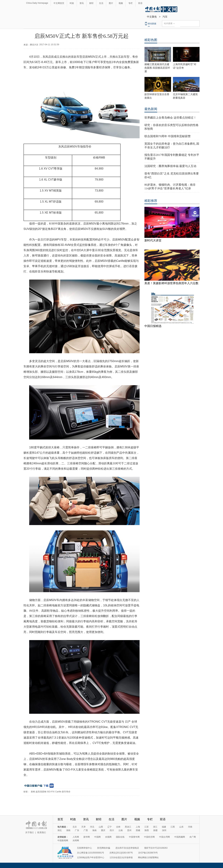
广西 (86, 830)
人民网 (76, 837)
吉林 (118, 827)
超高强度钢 (41, 792)
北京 (75, 827)
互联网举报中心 (84, 848)
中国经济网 (149, 837)
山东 (181, 827)
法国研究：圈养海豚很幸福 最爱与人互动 (170, 166)
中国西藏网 (180, 837)
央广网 (193, 837)
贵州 (129, 830)
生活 (101, 3)
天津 (83, 827)
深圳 (164, 830)
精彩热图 (151, 40)
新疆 (155, 830)
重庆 (103, 830)
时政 (72, 3)
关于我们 (30, 832)
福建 (164, 827)
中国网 (97, 837)
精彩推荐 (151, 201)
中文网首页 (59, 3)
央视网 (108, 837)
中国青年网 (134, 837)
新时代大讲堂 (153, 240)
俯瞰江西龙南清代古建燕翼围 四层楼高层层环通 (157, 68)
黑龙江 (128, 827)
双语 (140, 3)
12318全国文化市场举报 (121, 858)
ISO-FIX (51, 792)
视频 (121, 3)
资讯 (82, 3)
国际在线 (120, 837)
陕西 (147, 830)
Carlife (58, 792)
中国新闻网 (63, 840)
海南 (94, 830)
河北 (92, 827)
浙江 (155, 827)
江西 (173, 827)
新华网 (87, 837)
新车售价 (66, 792)
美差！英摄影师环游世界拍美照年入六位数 (171, 283)
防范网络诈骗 (104, 848)
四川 (112, 830)
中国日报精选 (153, 326)
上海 (138, 827)
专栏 (131, 3)
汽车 (165, 17)
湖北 (60, 830)
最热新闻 (151, 109)
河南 (190, 827)
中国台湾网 (164, 837)
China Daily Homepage (37, 3)
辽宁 (110, 827)
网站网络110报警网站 (148, 858)
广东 (77, 830)
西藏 (138, 830)
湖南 (68, 830)
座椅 (33, 792)
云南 (121, 830)
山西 (101, 827)
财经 (91, 3)
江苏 (147, 827)
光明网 (76, 840)
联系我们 (42, 832)
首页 (60, 819)
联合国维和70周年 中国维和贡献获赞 (168, 136)
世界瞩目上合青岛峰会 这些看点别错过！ (170, 118)
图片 (111, 3)
